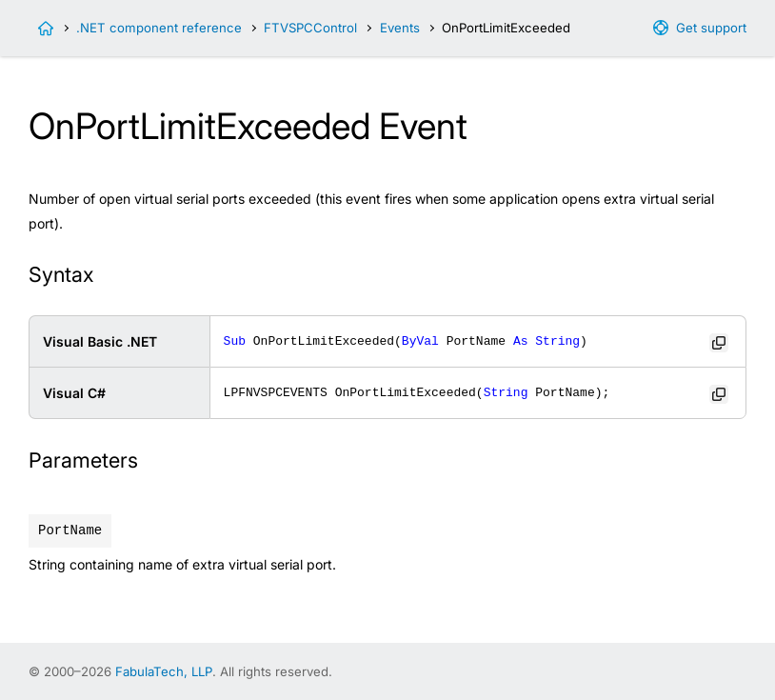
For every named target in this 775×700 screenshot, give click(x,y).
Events (400, 28)
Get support (711, 28)
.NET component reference (159, 28)
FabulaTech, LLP (164, 671)
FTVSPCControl (310, 28)
